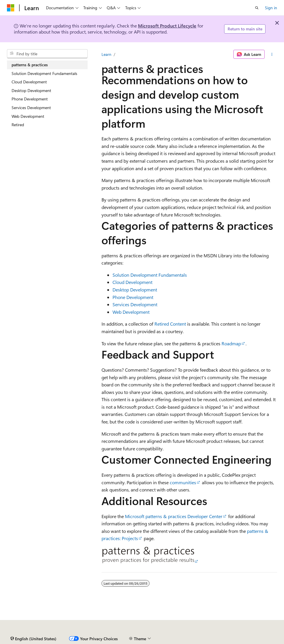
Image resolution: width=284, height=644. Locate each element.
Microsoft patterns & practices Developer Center (174, 516)
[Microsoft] (11, 8)
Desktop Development (135, 290)
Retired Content (170, 324)
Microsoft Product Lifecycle (167, 26)
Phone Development (133, 297)
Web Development (131, 312)
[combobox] (47, 54)
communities (183, 482)
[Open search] (257, 8)
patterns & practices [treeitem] (30, 65)
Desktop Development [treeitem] (31, 90)
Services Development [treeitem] (31, 108)
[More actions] (272, 54)
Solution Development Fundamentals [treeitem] (44, 73)
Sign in (271, 8)
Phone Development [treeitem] (30, 99)
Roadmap (231, 343)
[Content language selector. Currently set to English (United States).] (33, 639)
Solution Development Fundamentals (150, 275)
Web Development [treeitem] (28, 116)
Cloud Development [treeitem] (29, 82)
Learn (106, 54)
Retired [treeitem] (18, 125)
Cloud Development (132, 282)
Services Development (135, 304)
